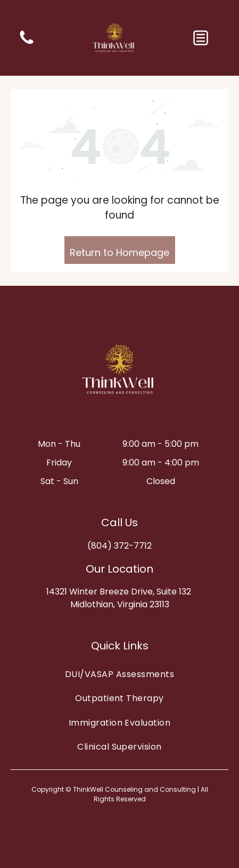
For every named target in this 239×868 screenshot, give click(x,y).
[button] (201, 38)
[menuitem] (119, 674)
